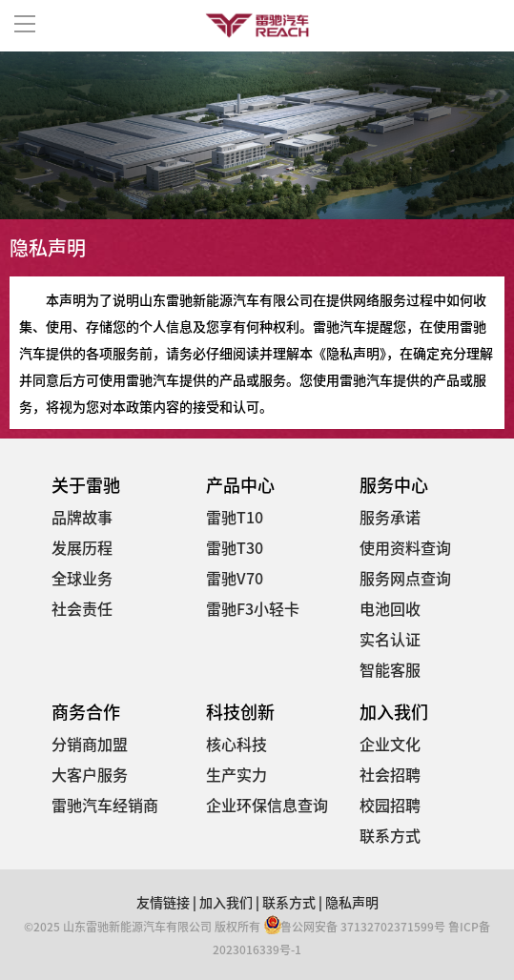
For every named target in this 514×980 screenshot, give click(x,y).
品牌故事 (82, 517)
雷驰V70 (235, 578)
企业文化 (390, 744)
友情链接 (163, 902)
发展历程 (82, 547)
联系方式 (390, 835)
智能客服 (390, 669)
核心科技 (236, 744)
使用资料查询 (405, 547)
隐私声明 (352, 902)
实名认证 (390, 639)
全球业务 (82, 578)
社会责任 (82, 608)
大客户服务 (90, 774)
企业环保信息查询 (267, 805)
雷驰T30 (235, 547)
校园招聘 (390, 805)
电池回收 (390, 608)
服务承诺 (390, 517)
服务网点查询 (405, 578)
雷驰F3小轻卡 (253, 608)
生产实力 (236, 774)
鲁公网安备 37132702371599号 (354, 926)
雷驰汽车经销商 (105, 805)
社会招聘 (390, 774)
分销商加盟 (90, 744)
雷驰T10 (235, 517)
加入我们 (226, 902)
